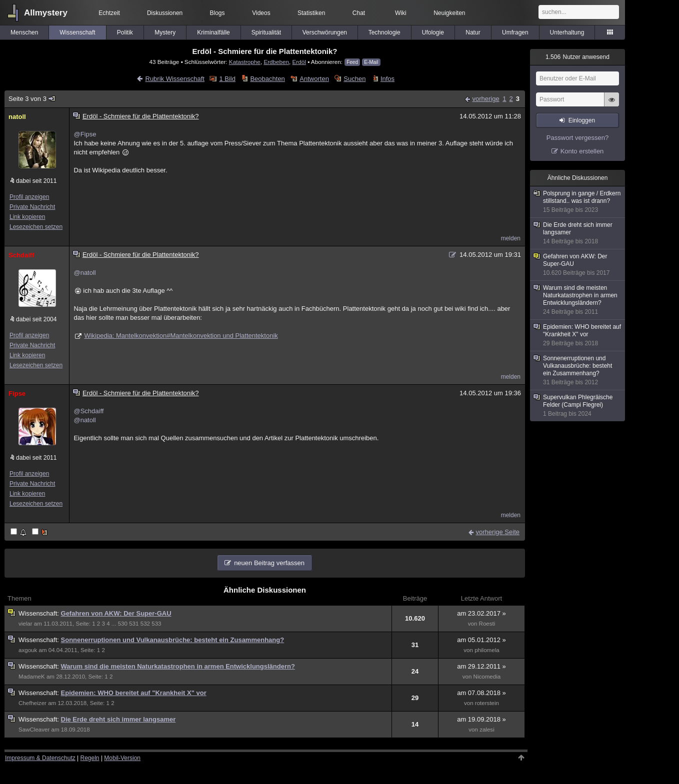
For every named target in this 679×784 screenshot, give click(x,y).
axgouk (28, 650)
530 (123, 624)
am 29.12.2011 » (481, 666)
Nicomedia (487, 677)
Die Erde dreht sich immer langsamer (118, 719)
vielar (25, 624)
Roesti (487, 624)
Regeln (90, 758)
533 (156, 624)
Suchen (354, 79)
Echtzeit (109, 13)
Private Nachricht (32, 207)
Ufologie (433, 32)
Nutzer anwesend (577, 57)
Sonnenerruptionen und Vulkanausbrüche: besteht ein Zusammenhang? (173, 640)
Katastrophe (245, 62)
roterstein (487, 703)
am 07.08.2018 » (481, 693)
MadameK (32, 677)
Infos (387, 79)
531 (134, 624)
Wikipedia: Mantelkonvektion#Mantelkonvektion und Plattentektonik (181, 336)
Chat (359, 13)
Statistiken (311, 13)
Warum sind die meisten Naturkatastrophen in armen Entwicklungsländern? (178, 666)
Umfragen (515, 32)
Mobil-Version (122, 758)
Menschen (24, 32)
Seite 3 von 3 (32, 99)
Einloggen (582, 120)
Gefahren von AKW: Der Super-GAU (116, 613)
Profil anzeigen (29, 197)
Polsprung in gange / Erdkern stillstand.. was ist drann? (578, 202)
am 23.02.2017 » (481, 613)
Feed (352, 62)
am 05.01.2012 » (481, 640)
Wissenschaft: (40, 613)
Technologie (384, 32)
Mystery (165, 32)
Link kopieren (27, 217)
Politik (125, 32)
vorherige (485, 99)
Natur (473, 32)
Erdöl (299, 62)
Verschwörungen (325, 32)
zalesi (487, 730)
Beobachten (267, 79)
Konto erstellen (582, 151)
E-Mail (371, 62)
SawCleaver (34, 730)
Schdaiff (21, 255)
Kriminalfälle (213, 32)
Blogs (217, 13)
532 (145, 624)
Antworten (314, 79)
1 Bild (227, 79)
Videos (261, 13)
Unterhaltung (567, 32)
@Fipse (85, 134)
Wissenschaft (77, 32)
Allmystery (46, 13)
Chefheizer (32, 703)
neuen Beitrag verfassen (269, 563)
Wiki (401, 13)
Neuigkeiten (449, 13)
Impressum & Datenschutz (40, 758)
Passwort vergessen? (577, 138)
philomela (487, 650)
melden (511, 238)
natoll (17, 117)
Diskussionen (165, 13)
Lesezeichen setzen (36, 227)
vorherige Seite (498, 532)
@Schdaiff (88, 411)
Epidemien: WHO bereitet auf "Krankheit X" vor (134, 693)
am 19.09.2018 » (481, 719)
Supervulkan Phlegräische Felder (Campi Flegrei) (578, 406)
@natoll (84, 273)
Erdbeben (276, 62)
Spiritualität (266, 32)
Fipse (17, 393)
